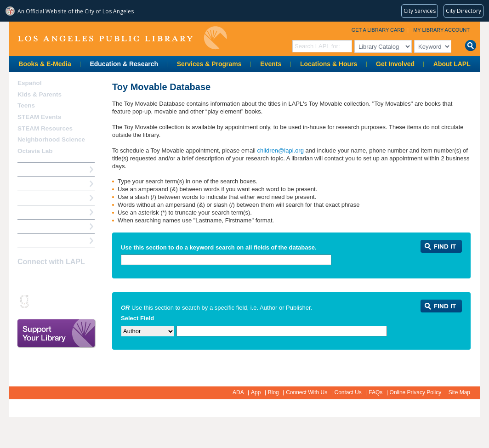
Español (30, 83)
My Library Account (441, 30)
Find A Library (37, 241)
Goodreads (23, 301)
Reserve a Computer (46, 198)
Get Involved (395, 64)
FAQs (375, 392)
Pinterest (88, 280)
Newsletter (72, 301)
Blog (273, 392)
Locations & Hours (329, 64)
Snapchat (40, 301)
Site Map (459, 392)
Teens (26, 105)
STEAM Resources (45, 128)
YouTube (72, 280)
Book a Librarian (41, 226)
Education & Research (124, 64)
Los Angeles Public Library (122, 38)
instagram (40, 280)
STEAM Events (39, 117)
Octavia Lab (35, 151)
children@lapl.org (281, 150)
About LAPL (452, 64)
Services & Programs (209, 64)
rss (56, 301)
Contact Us (348, 392)
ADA (238, 392)
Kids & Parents (40, 94)
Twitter (56, 280)
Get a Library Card (378, 30)
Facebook (23, 280)
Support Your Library (57, 334)
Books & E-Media (45, 64)
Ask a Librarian (39, 212)
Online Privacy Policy (416, 392)
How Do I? (32, 169)
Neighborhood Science (51, 139)
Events (271, 64)
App (256, 392)
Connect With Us (307, 392)
